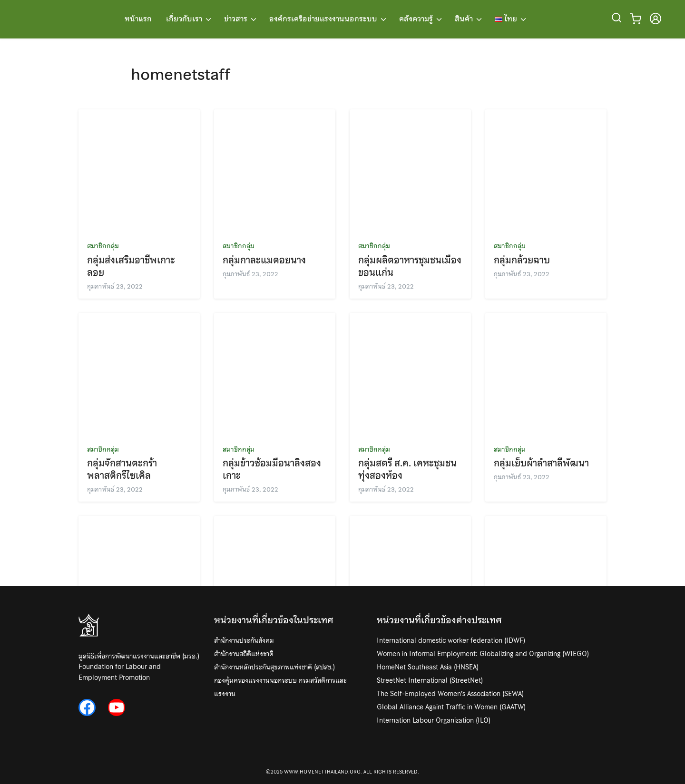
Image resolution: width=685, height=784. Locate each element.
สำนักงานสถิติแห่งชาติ (244, 654)
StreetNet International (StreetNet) (430, 680)
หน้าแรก (138, 19)
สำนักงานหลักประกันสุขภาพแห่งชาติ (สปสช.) (274, 667)
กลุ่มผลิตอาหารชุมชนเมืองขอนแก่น (410, 266)
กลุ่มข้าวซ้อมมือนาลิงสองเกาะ (272, 469)
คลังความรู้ (416, 19)
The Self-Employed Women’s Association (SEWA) (450, 694)
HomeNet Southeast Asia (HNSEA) (428, 667)
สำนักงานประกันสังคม (244, 640)
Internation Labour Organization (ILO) (434, 720)
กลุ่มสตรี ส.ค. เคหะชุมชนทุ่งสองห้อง (407, 469)
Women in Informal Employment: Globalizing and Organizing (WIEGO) (483, 654)
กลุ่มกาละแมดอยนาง (264, 260)
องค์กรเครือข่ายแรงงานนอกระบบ (323, 19)
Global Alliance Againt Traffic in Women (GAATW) (451, 707)
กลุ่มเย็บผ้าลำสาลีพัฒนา (541, 463)
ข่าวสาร (236, 19)
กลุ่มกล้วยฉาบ (522, 260)
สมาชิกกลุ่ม (103, 246)
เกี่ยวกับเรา (184, 19)
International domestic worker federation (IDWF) (451, 640)
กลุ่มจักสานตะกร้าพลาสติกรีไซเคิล (122, 469)
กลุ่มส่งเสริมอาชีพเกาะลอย (131, 266)
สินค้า (464, 19)
